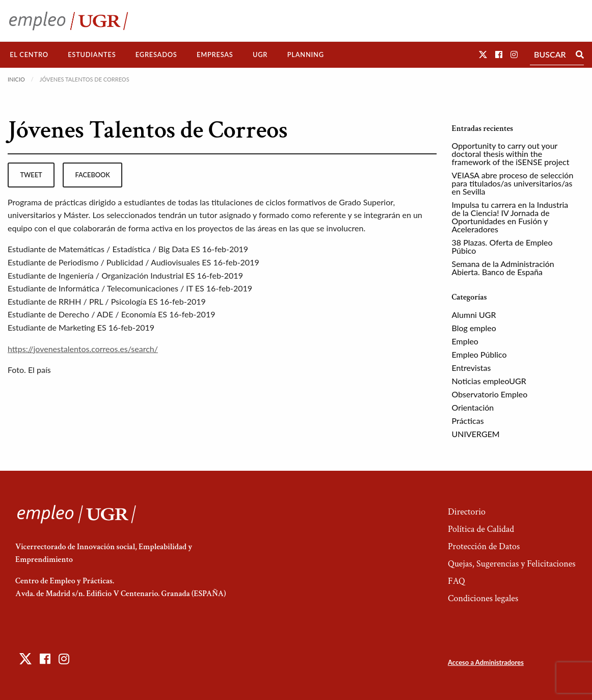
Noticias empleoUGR (489, 381)
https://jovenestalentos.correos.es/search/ (83, 349)
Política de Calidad (481, 529)
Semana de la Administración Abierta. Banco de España (503, 268)
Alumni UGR (474, 315)
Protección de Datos (484, 546)
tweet (31, 175)
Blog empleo (474, 328)
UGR (260, 55)
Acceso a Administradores (486, 662)
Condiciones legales (483, 598)
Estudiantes (92, 55)
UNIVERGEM (476, 434)
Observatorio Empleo (490, 394)
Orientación (473, 407)
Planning (306, 55)
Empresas (215, 55)
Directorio (467, 512)
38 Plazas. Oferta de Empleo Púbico (502, 246)
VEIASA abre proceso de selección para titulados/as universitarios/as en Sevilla (513, 183)
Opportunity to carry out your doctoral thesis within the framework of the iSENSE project (511, 154)
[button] (483, 54)
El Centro (29, 55)
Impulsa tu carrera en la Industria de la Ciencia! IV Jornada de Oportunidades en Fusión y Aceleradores (510, 217)
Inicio (16, 79)
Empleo (465, 341)
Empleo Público (479, 354)
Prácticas (468, 421)
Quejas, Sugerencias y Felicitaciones (512, 564)
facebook (93, 175)
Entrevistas (472, 368)
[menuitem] (29, 55)
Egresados (156, 55)
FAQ (456, 581)
